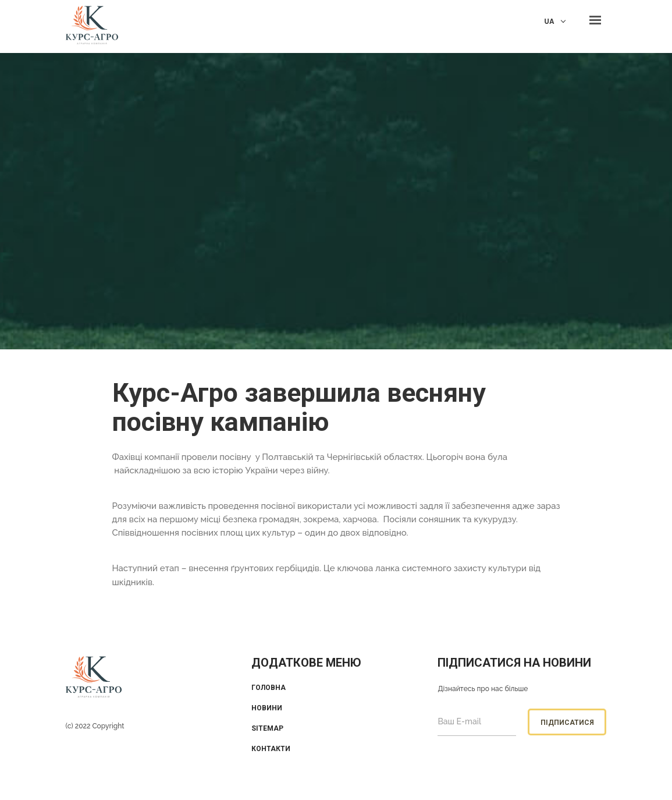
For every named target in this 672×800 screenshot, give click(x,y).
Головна (269, 688)
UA (550, 21)
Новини (267, 708)
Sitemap (267, 728)
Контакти (271, 749)
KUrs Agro (92, 26)
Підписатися (567, 723)
